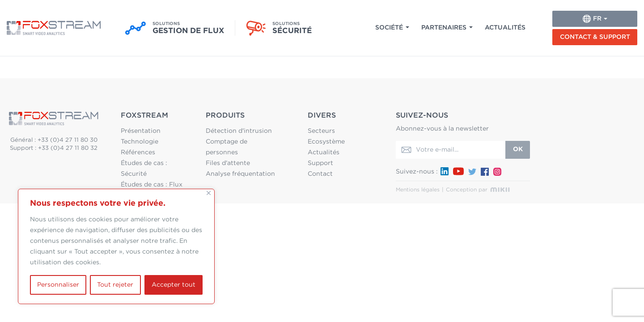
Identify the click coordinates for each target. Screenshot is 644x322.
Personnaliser (58, 285)
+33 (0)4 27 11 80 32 (68, 148)
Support (320, 163)
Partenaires (444, 28)
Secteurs (321, 131)
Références (138, 153)
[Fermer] (209, 193)
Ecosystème (326, 142)
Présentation (141, 131)
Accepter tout (174, 285)
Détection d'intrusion (239, 131)
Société (389, 28)
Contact (320, 174)
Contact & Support (595, 37)
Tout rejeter (115, 285)
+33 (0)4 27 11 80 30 (68, 140)
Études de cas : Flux (152, 185)
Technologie (140, 142)
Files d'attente (228, 163)
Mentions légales (418, 190)
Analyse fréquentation (240, 174)
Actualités (505, 28)
